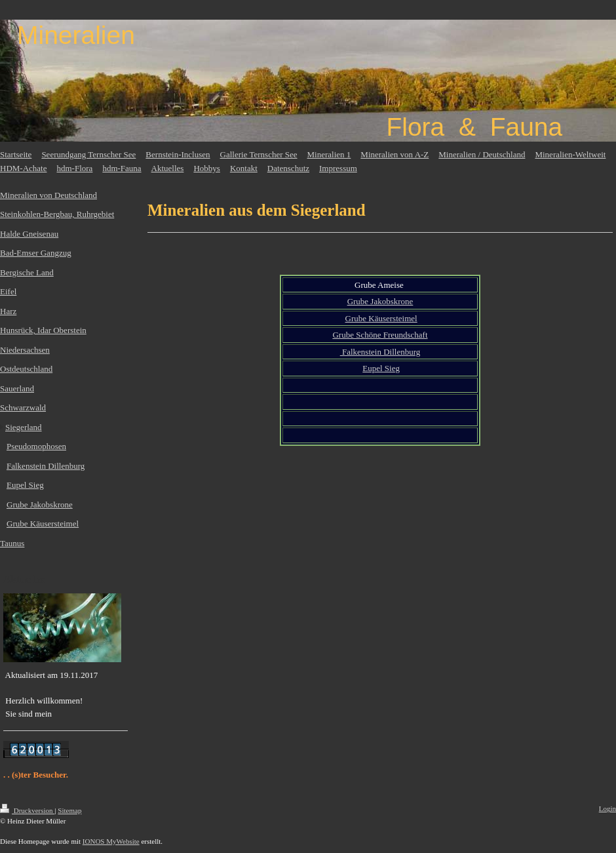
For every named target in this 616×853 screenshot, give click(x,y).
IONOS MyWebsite (111, 841)
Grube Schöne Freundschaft (380, 335)
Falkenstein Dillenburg (380, 352)
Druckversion (27, 810)
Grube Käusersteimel (381, 318)
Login (607, 808)
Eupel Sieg (381, 368)
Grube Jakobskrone (380, 301)
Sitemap (69, 810)
